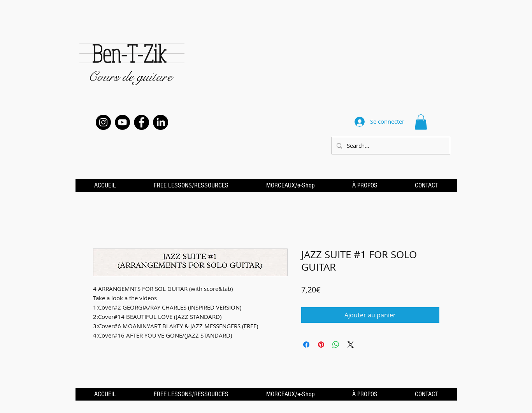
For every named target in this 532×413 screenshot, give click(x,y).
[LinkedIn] (161, 122)
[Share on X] (351, 345)
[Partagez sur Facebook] (306, 345)
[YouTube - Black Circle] (122, 122)
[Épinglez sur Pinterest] (321, 345)
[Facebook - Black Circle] (141, 122)
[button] (421, 122)
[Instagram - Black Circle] (103, 122)
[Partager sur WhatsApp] (336, 345)
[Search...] (390, 146)
